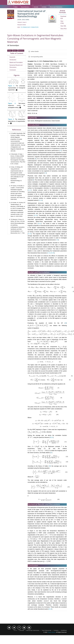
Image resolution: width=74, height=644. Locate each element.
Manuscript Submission (56, 7)
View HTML (62, 22)
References (21, 51)
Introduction (13, 60)
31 (47, 450)
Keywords (12, 57)
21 (40, 224)
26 (52, 253)
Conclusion (13, 70)
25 (58, 240)
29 (66, 323)
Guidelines (33, 12)
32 (50, 481)
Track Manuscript (46, 639)
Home (16, 7)
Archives (44, 7)
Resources (43, 12)
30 (45, 450)
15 (35, 215)
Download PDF (63, 17)
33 (51, 626)
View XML (63, 26)
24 (31, 234)
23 (50, 253)
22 (29, 234)
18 (37, 215)
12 (40, 200)
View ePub (63, 29)
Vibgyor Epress (52, 641)
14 (41, 200)
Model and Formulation (16, 62)
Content (10, 51)
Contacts (56, 639)
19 (39, 224)
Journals (36, 7)
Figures (15, 51)
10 (29, 190)
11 (30, 190)
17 (48, 253)
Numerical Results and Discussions (16, 66)
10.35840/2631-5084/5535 (29, 27)
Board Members (25, 7)
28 (53, 253)
